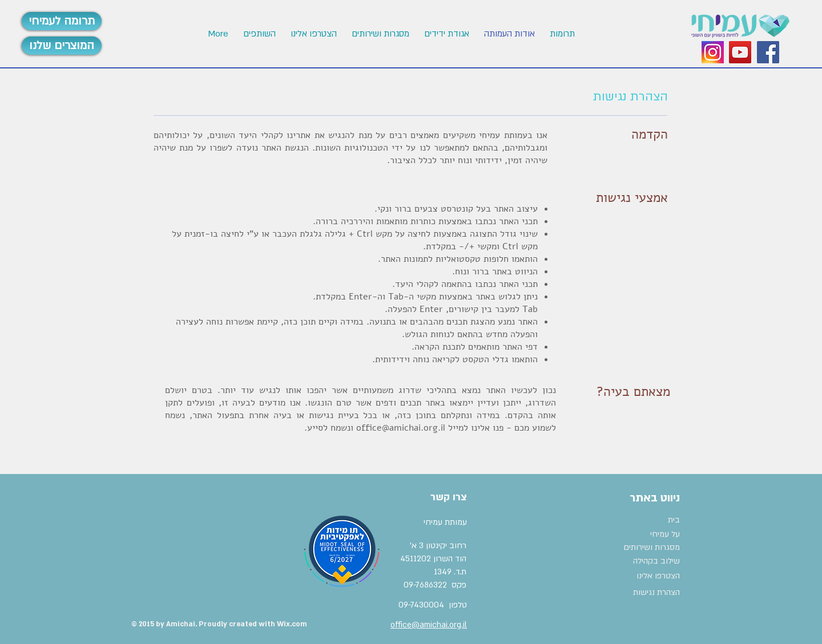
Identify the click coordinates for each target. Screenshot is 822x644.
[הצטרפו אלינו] (652, 576)
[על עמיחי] (643, 534)
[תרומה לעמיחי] (62, 21)
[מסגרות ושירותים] (651, 548)
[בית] (651, 520)
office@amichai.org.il (401, 428)
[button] (313, 34)
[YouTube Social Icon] (740, 52)
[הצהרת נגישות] (652, 593)
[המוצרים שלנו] (62, 46)
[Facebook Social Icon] (768, 52)
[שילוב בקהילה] (648, 562)
